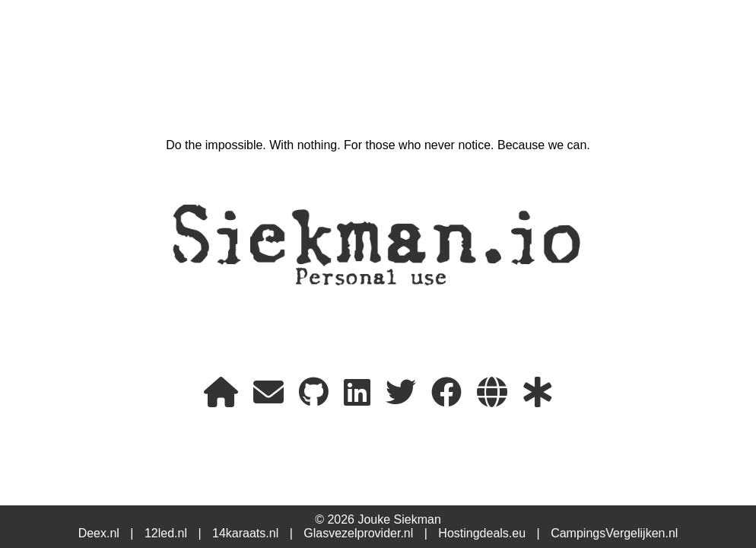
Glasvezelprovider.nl (358, 533)
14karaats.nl (245, 533)
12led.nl (166, 533)
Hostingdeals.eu (482, 533)
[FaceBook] (446, 393)
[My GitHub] (314, 393)
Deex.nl (99, 533)
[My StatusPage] (538, 393)
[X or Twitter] (401, 393)
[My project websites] (492, 393)
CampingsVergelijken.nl (614, 533)
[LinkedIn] (357, 393)
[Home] (221, 393)
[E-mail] (268, 393)
